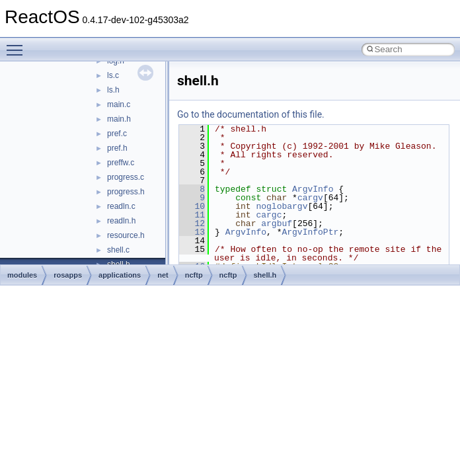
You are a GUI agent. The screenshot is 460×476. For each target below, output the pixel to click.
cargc (269, 215)
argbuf (277, 223)
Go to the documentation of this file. (251, 114)
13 (192, 232)
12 (192, 223)
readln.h (121, 221)
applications (120, 275)
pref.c (117, 134)
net (163, 275)
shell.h (265, 275)
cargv (310, 198)
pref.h (117, 148)
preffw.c (121, 163)
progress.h (126, 192)
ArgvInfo (313, 189)
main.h (119, 119)
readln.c (121, 206)
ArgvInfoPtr (310, 232)
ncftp (194, 275)
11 (192, 215)
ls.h (113, 90)
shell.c (118, 250)
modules (22, 275)
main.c (119, 104)
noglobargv (282, 206)
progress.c (126, 177)
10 (192, 206)
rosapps (68, 275)
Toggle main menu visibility (18, 44)
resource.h (126, 235)
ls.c (113, 75)
